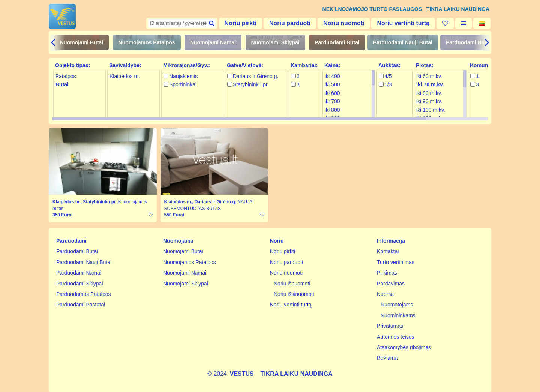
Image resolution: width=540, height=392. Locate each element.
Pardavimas (391, 284)
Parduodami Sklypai (80, 284)
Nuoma (385, 294)
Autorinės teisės (396, 337)
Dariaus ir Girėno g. (256, 76)
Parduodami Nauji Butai (403, 42)
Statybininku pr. (251, 84)
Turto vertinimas (396, 262)
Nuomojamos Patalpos (147, 42)
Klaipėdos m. (125, 76)
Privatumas (390, 326)
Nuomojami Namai (213, 42)
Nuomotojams (397, 305)
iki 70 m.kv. (430, 84)
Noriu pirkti (241, 23)
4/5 (388, 76)
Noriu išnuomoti (292, 284)
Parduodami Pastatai (81, 305)
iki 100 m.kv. (431, 110)
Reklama (387, 358)
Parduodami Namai (470, 42)
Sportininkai (183, 84)
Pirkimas (387, 273)
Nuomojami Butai (82, 42)
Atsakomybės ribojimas (404, 347)
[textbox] (182, 23)
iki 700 (332, 101)
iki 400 (332, 76)
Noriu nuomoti (344, 23)
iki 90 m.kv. (429, 101)
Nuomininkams (398, 315)
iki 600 (332, 93)
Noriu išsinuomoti (294, 294)
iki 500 (332, 84)
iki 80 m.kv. (429, 93)
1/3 (388, 84)
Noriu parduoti (290, 23)
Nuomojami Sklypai (275, 42)
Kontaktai (388, 251)
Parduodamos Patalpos (84, 294)
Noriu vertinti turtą (403, 23)
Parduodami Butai (337, 42)
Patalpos (66, 76)
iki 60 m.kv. (429, 76)
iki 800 (332, 110)
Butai (62, 84)
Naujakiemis (183, 76)
